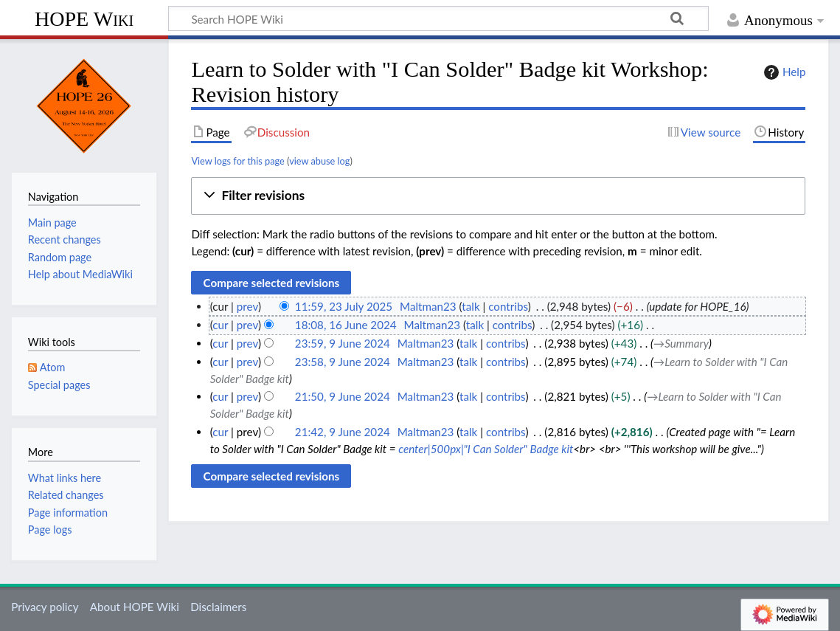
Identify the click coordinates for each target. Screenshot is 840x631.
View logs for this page (237, 161)
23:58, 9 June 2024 (343, 362)
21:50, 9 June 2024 (343, 396)
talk (471, 306)
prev (247, 306)
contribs (508, 306)
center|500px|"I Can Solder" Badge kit (486, 449)
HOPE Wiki (84, 19)
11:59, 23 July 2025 (344, 306)
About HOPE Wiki (135, 607)
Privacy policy (45, 607)
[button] (498, 196)
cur (220, 325)
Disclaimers (218, 607)
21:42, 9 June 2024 (343, 432)
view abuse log (319, 161)
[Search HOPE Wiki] (438, 18)
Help (783, 72)
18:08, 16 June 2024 (346, 325)
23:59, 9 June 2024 (343, 343)
